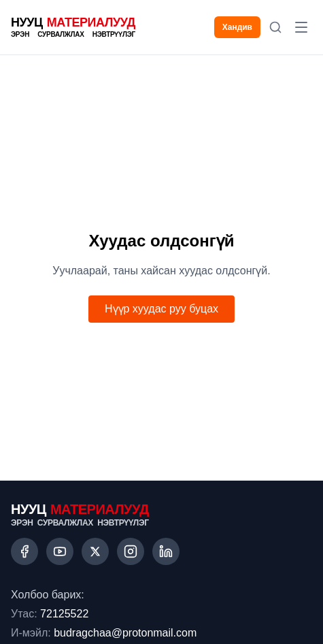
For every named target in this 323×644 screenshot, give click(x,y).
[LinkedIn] (166, 551)
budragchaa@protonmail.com (125, 633)
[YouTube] (60, 551)
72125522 (64, 614)
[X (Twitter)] (95, 551)
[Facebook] (24, 551)
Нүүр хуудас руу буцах (161, 309)
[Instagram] (131, 551)
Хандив (237, 27)
